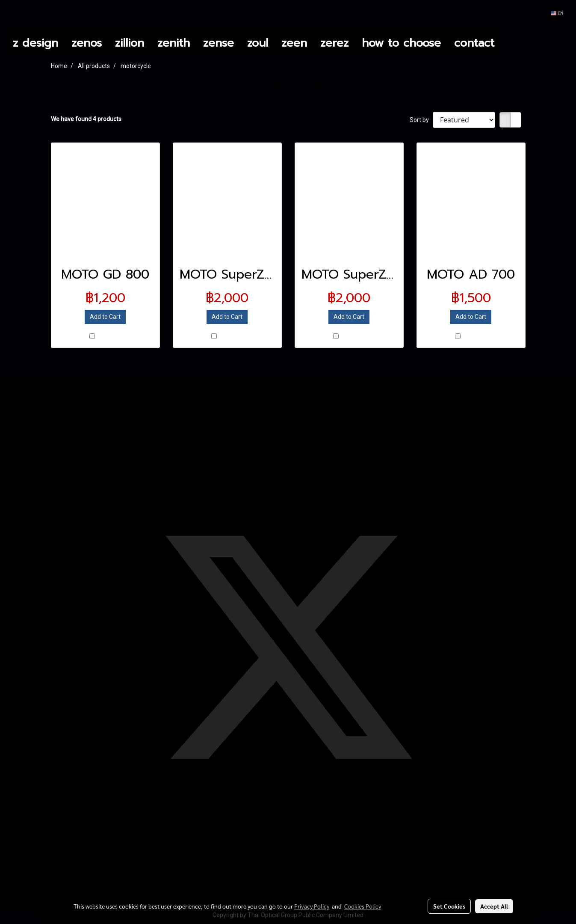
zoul (258, 43)
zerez (334, 43)
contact (474, 43)
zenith (174, 43)
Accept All (494, 906)
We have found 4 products (86, 119)
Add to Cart (105, 317)
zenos (87, 43)
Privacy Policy (312, 906)
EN (557, 13)
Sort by (421, 120)
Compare (109, 337)
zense (219, 43)
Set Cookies (449, 906)
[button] (508, 43)
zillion (130, 43)
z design (35, 43)
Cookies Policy (363, 906)
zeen (294, 43)
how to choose (401, 43)
